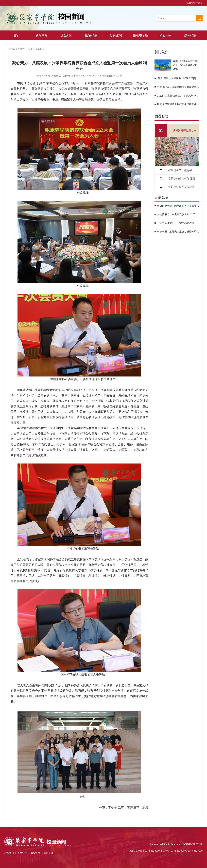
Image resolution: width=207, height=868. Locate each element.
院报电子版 (141, 35)
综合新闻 (66, 35)
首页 (17, 35)
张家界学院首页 (194, 3)
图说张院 (91, 35)
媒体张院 (190, 35)
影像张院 (116, 35)
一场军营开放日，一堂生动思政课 (176, 223)
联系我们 (9, 853)
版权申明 (35, 853)
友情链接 (22, 853)
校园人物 (165, 35)
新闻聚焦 (42, 35)
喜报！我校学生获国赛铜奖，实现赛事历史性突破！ (185, 65)
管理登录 (49, 853)
